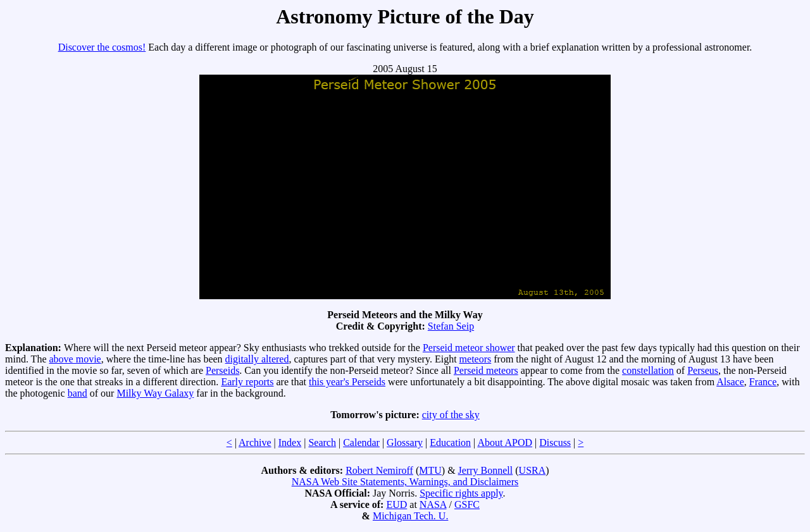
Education (450, 442)
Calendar (361, 442)
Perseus (703, 370)
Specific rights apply (461, 493)
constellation (648, 370)
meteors (476, 359)
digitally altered (257, 359)
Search (322, 442)
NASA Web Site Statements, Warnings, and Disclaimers (405, 482)
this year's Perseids (347, 382)
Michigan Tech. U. (410, 516)
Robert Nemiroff (379, 470)
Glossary (405, 442)
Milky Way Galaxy (155, 393)
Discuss (555, 442)
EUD (396, 504)
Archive (255, 442)
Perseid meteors (486, 370)
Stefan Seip (451, 326)
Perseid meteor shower (469, 348)
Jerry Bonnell (486, 470)
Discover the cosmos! (102, 47)
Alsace (730, 382)
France (763, 382)
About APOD (505, 442)
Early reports (247, 382)
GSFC (467, 504)
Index (290, 442)
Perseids (222, 370)
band (78, 393)
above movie (75, 359)
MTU (430, 470)
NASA (433, 504)
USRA (533, 470)
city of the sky (451, 415)
